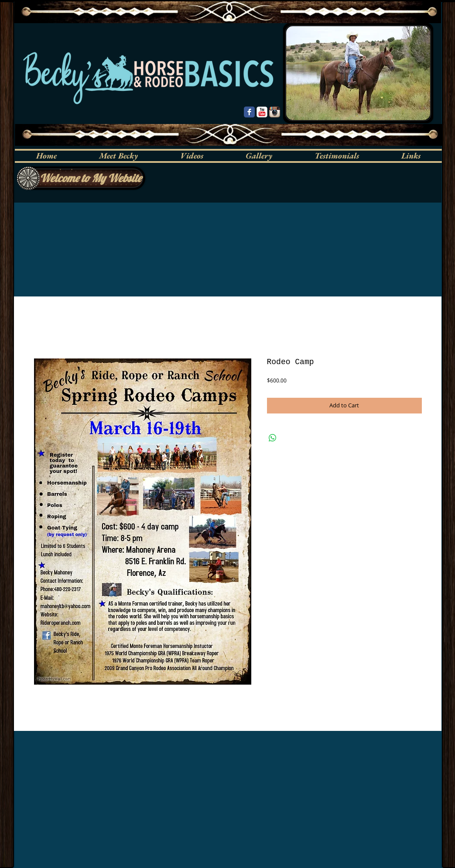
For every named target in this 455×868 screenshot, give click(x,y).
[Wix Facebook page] (249, 112)
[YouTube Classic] (262, 112)
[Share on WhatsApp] (273, 438)
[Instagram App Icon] (275, 112)
